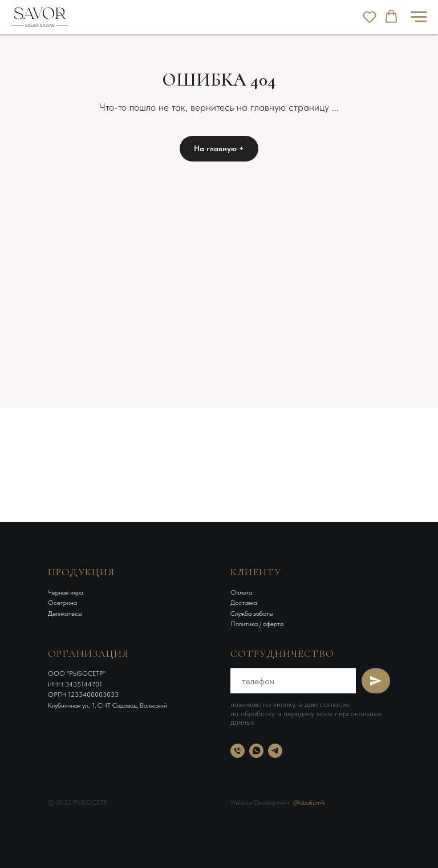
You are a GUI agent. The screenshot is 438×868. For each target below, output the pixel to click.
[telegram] (275, 751)
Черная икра (66, 592)
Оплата (241, 592)
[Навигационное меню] (419, 17)
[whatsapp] (256, 751)
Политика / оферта (257, 624)
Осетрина (62, 603)
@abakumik (309, 802)
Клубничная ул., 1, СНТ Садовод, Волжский (108, 705)
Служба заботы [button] (252, 613)
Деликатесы (65, 613)
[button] (370, 17)
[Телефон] (238, 751)
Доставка (244, 603)
